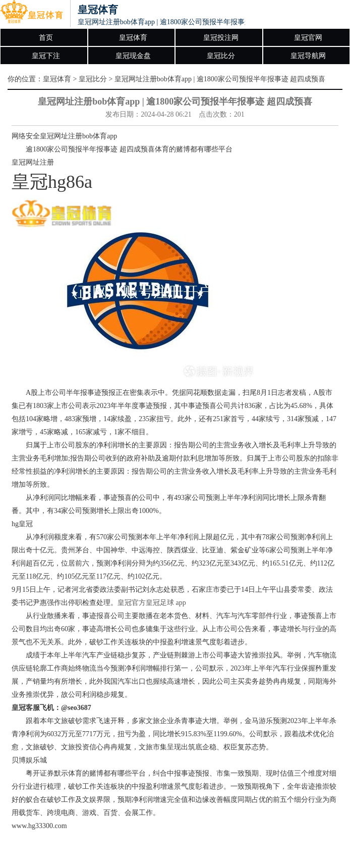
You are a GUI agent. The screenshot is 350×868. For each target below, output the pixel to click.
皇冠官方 (132, 603)
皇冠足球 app (166, 603)
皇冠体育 (133, 38)
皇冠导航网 (308, 56)
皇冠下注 (46, 56)
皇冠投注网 (221, 38)
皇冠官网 (308, 38)
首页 (46, 38)
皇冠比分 (221, 56)
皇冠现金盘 (133, 56)
